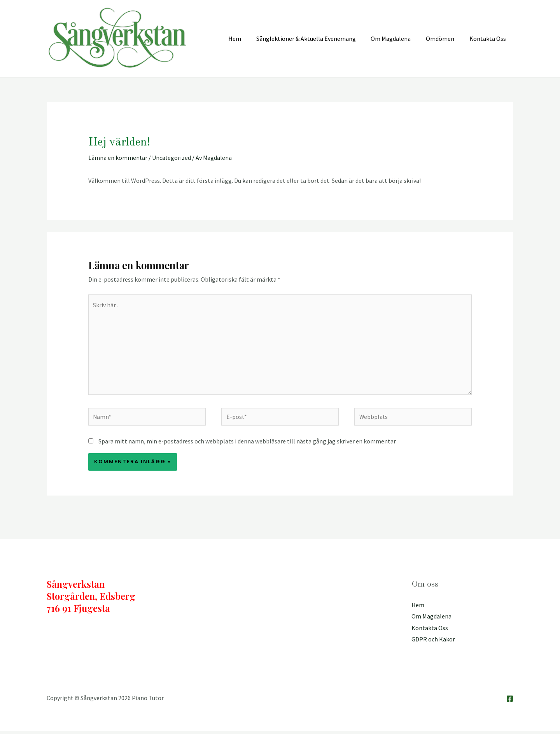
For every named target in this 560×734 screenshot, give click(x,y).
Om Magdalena (431, 619)
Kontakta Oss (430, 631)
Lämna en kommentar (118, 158)
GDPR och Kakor (433, 642)
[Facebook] (510, 701)
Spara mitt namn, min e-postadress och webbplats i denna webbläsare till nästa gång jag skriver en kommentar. (248, 443)
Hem (418, 607)
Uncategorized (172, 158)
